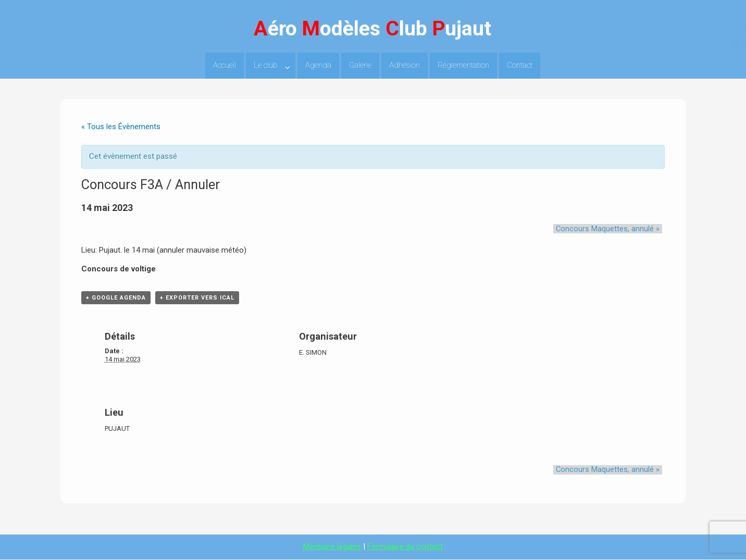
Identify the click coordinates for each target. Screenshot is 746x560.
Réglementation (463, 65)
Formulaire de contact (405, 547)
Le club (266, 65)
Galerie (360, 65)
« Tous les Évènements (121, 127)
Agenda (318, 65)
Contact (520, 65)
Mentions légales (332, 547)
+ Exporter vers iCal (197, 298)
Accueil (225, 65)
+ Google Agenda (116, 298)
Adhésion (405, 65)
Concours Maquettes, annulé (610, 229)
